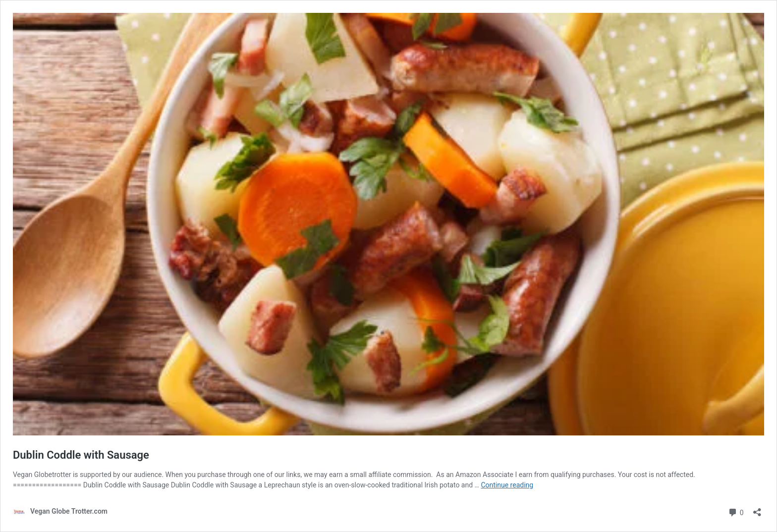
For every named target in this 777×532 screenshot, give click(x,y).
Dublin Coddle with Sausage (81, 455)
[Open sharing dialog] (757, 509)
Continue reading (507, 485)
